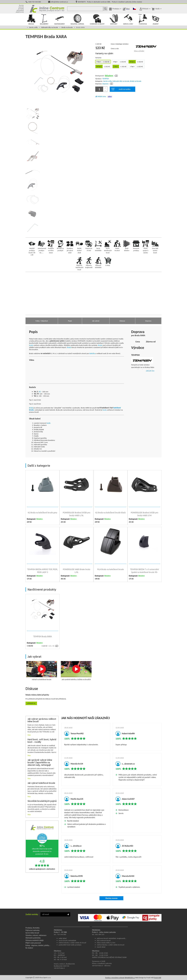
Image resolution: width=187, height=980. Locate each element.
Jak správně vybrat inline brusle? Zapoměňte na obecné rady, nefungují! (40, 763)
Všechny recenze (111, 898)
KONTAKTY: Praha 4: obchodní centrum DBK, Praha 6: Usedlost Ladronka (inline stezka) (110, 2)
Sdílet (110, 96)
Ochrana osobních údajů (35, 940)
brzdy (31, 345)
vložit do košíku (121, 89)
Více (29, 735)
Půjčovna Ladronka (33, 930)
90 (40, 392)
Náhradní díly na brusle (50, 27)
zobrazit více (150, 371)
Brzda (100, 345)
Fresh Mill (158, 978)
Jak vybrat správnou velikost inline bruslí (42, 720)
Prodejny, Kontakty (33, 928)
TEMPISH (106, 79)
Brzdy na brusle (67, 27)
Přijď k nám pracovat (33, 943)
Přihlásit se (31, 703)
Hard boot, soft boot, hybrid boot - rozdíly (42, 741)
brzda (105, 410)
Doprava (105, 84)
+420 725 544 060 (34, 2)
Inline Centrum (47, 9)
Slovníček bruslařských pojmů (42, 801)
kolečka (92, 353)
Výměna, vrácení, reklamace (36, 935)
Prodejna (116, 9)
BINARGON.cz (130, 978)
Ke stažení (29, 948)
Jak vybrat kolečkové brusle (41, 783)
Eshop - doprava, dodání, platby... (38, 945)
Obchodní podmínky (33, 938)
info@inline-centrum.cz (59, 2)
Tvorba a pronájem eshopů (115, 978)
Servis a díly (33, 27)
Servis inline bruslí (32, 933)
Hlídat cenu (102, 96)
